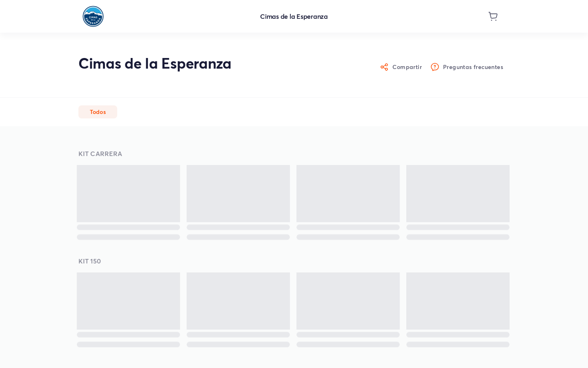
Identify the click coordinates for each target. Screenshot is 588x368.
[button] (98, 112)
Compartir (401, 67)
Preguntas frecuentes (467, 67)
